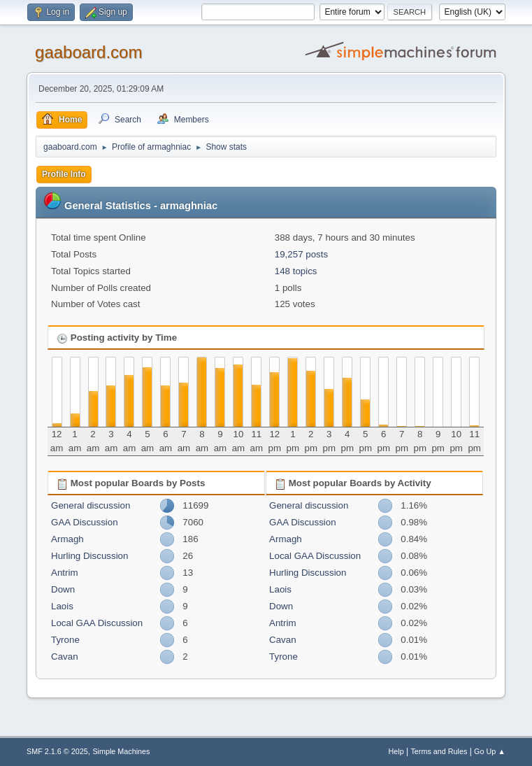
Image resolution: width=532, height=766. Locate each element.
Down (63, 589)
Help (396, 751)
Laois (62, 606)
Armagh (67, 539)
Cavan (65, 657)
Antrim (65, 573)
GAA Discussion (85, 522)
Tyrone (65, 640)
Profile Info (64, 174)
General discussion (91, 505)
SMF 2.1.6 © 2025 (57, 751)
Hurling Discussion (89, 556)
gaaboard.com (88, 52)
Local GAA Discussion (97, 623)
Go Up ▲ (490, 751)
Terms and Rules (439, 751)
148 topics (296, 271)
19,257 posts (301, 254)
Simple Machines (121, 751)
